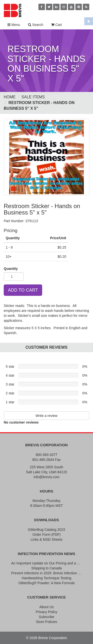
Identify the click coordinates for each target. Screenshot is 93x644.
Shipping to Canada (46, 568)
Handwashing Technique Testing (46, 578)
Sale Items (33, 97)
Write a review (46, 416)
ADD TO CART (23, 290)
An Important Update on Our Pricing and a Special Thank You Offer (46, 563)
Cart (56, 25)
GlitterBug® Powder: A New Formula (46, 583)
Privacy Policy (46, 612)
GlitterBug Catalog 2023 (46, 530)
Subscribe (46, 617)
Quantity (11, 269)
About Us (47, 607)
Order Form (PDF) (47, 535)
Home (10, 97)
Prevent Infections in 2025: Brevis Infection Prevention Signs (46, 573)
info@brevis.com (46, 477)
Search (36, 25)
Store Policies (47, 622)
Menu (14, 25)
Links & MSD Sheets (46, 539)
